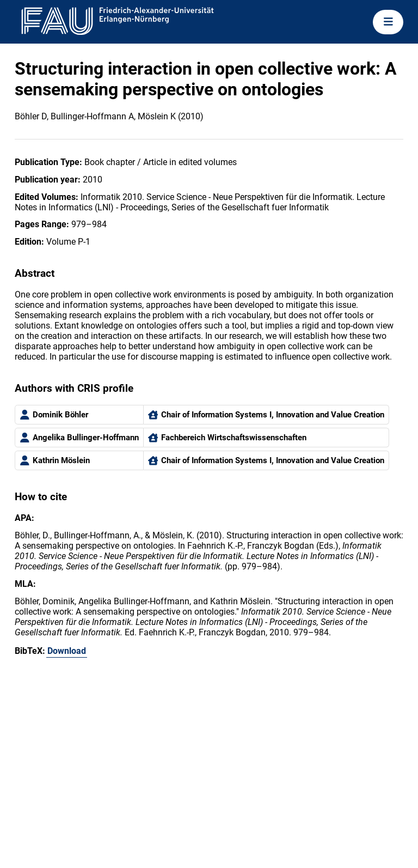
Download (67, 651)
